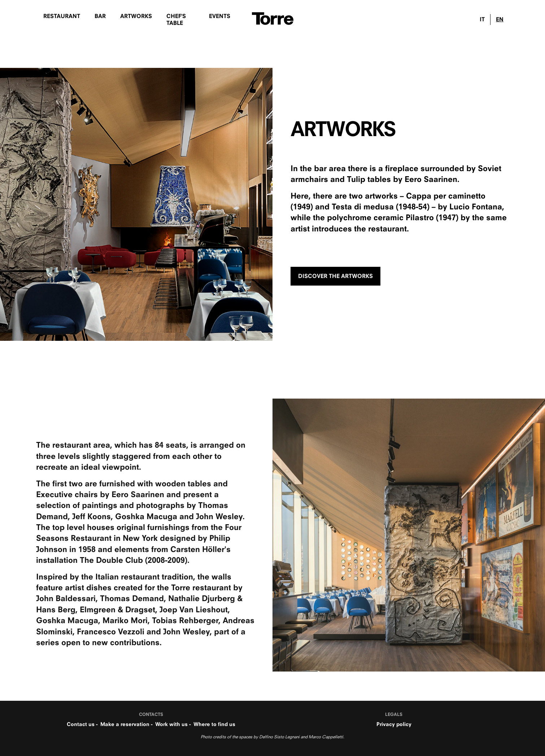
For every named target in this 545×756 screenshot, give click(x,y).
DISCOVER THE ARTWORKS (335, 276)
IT (482, 19)
